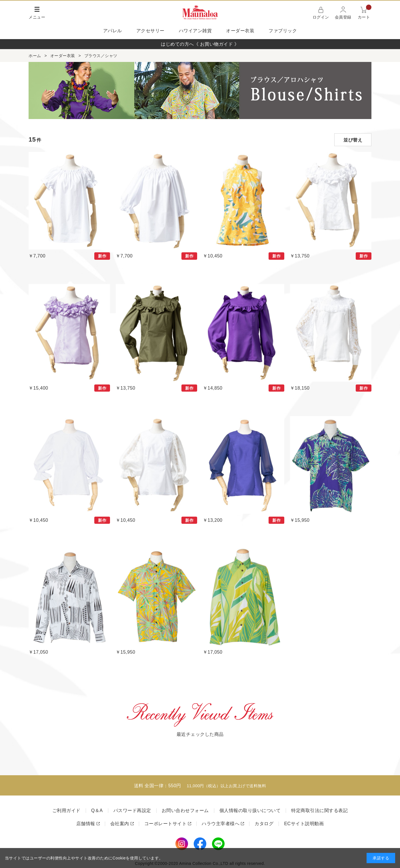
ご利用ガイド (66, 810)
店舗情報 (86, 824)
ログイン (321, 17)
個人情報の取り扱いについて (250, 810)
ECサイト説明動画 (304, 824)
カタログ (264, 824)
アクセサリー (150, 31)
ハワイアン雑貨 (195, 31)
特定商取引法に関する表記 (319, 810)
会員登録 (343, 17)
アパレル (113, 31)
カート (365, 12)
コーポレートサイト (166, 824)
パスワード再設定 (132, 810)
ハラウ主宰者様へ (221, 824)
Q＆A (97, 810)
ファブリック (283, 31)
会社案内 (120, 824)
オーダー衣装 (240, 31)
